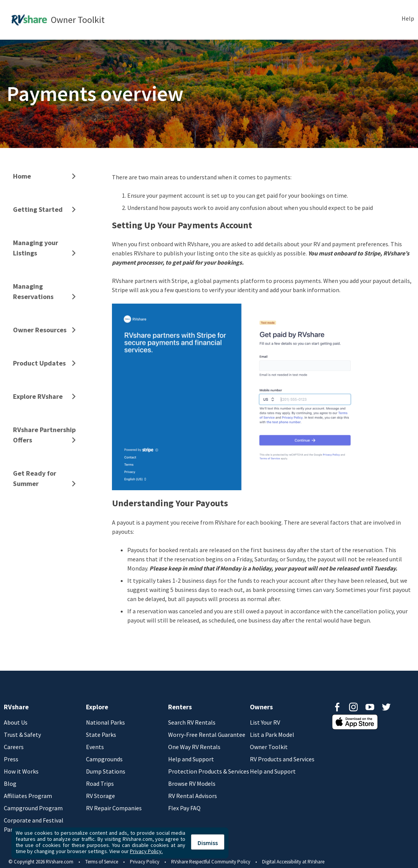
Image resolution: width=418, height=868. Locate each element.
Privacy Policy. (146, 851)
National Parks (105, 722)
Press (11, 759)
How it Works (21, 771)
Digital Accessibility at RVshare (293, 862)
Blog (10, 783)
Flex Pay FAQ (184, 808)
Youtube (370, 707)
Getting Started (38, 209)
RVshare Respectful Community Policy (211, 862)
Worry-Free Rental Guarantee (207, 735)
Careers (14, 747)
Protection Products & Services (209, 771)
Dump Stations (106, 771)
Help (408, 18)
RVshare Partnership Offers (44, 435)
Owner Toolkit (269, 747)
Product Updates (39, 363)
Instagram (353, 707)
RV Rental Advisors (193, 796)
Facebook (337, 707)
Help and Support (191, 759)
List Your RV (265, 722)
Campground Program (33, 808)
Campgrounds (104, 759)
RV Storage (100, 796)
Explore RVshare (38, 396)
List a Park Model (272, 735)
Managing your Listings (36, 248)
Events (95, 747)
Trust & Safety (22, 735)
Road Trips (100, 783)
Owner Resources (40, 330)
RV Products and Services (282, 759)
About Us (16, 722)
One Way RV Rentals (194, 747)
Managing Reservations (33, 291)
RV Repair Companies (114, 808)
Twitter (386, 707)
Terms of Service (102, 862)
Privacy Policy (145, 862)
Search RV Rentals (192, 722)
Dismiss (208, 843)
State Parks (101, 735)
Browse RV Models (192, 783)
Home (22, 176)
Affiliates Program (28, 796)
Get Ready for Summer (35, 478)
